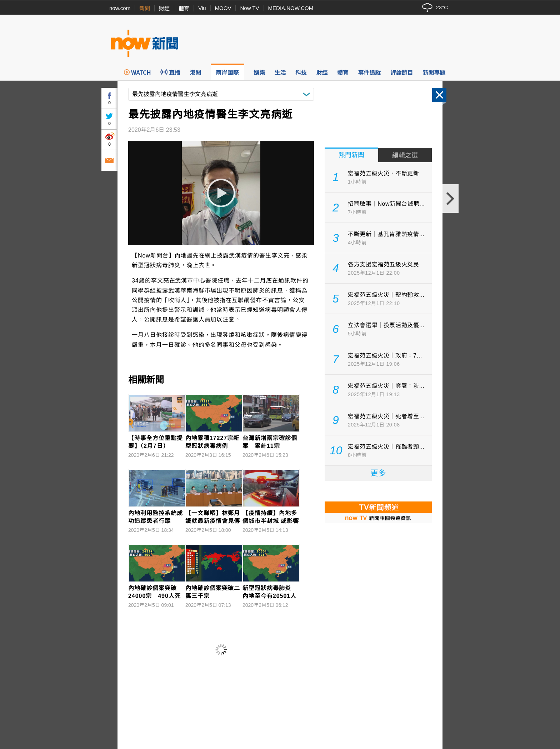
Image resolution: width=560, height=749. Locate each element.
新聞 (145, 8)
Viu (202, 8)
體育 (184, 8)
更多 (378, 473)
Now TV (249, 8)
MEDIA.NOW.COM (291, 8)
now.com (120, 8)
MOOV (223, 8)
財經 (164, 8)
